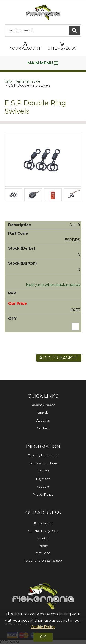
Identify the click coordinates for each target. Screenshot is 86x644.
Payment (43, 479)
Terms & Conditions (43, 463)
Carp (8, 81)
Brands (43, 413)
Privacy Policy (43, 494)
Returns (43, 471)
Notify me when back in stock (53, 285)
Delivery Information (43, 455)
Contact (43, 428)
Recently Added (43, 405)
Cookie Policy (43, 627)
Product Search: (5, 24)
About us (43, 420)
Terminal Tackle (28, 81)
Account (43, 487)
